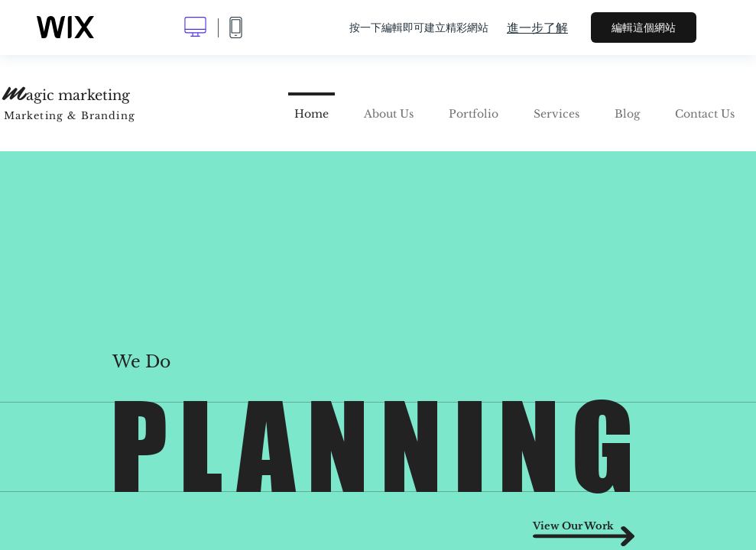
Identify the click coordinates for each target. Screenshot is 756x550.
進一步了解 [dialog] (537, 27)
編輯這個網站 (644, 27)
